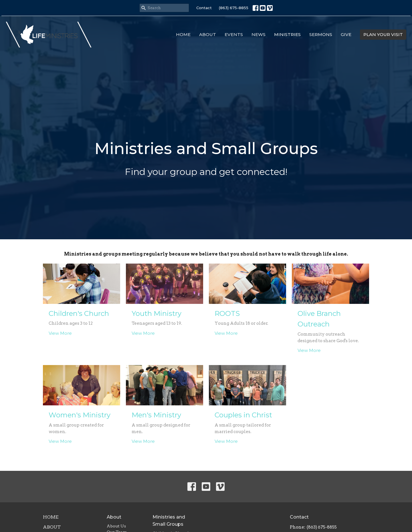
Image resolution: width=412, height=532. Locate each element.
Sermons (321, 34)
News (259, 34)
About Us (116, 526)
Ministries (287, 34)
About (208, 34)
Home (183, 34)
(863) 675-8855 (234, 8)
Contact (204, 8)
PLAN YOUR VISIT (383, 34)
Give (346, 34)
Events (234, 34)
